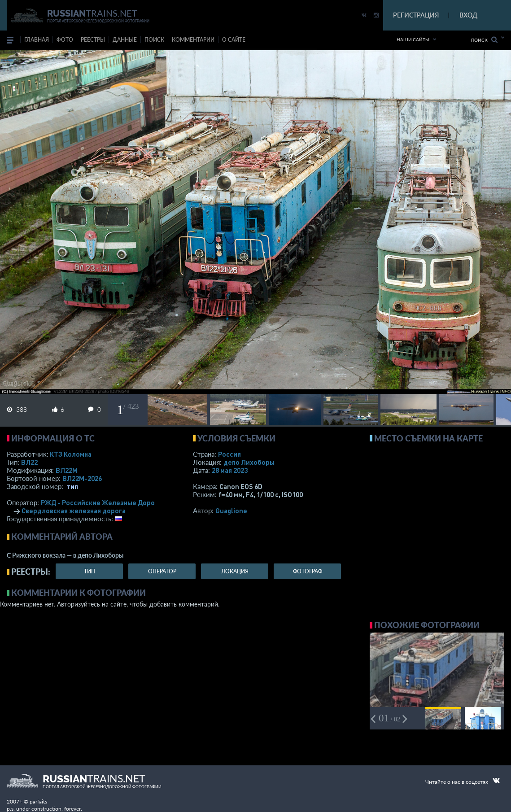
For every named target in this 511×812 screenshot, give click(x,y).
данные (125, 40)
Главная (37, 40)
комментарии (193, 40)
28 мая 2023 (230, 470)
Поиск (484, 40)
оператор (162, 571)
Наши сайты (413, 39)
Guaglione (231, 511)
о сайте (234, 40)
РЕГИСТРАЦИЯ (416, 15)
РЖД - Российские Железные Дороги (101, 502)
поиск (154, 40)
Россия (229, 454)
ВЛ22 (29, 462)
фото (65, 40)
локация (235, 571)
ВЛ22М (67, 470)
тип (72, 486)
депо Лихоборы (249, 462)
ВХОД (468, 15)
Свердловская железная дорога (74, 511)
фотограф (308, 571)
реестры (93, 40)
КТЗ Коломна (71, 454)
